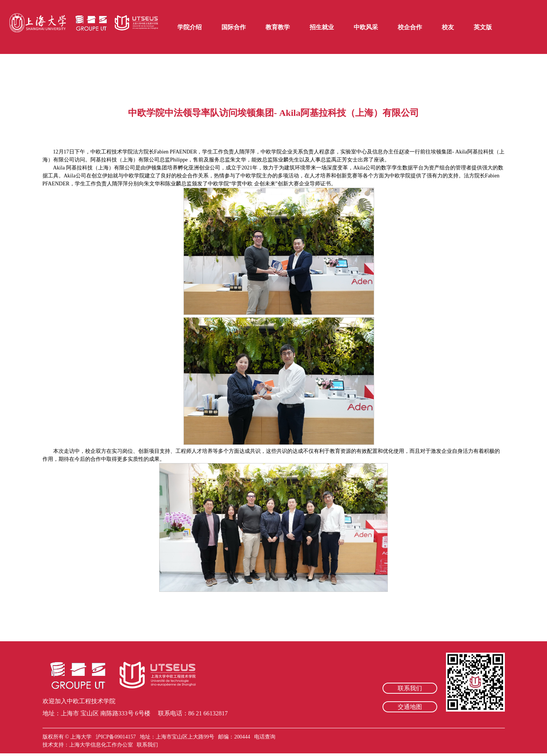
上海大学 (81, 737)
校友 (448, 27)
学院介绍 (190, 27)
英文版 (483, 27)
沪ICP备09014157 (116, 737)
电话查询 (265, 737)
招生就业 (322, 27)
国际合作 (234, 27)
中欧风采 (366, 27)
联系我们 (410, 688)
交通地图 (410, 707)
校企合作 (410, 27)
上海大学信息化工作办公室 (103, 745)
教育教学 (278, 27)
